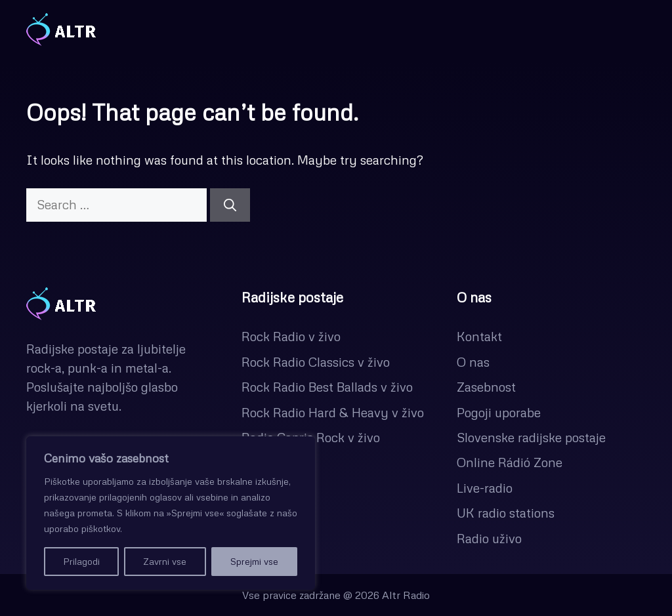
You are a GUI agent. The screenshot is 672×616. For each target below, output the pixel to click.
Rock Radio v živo (291, 336)
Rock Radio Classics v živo (316, 362)
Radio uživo (489, 538)
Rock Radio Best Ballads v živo (327, 387)
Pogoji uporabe (499, 412)
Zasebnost (486, 387)
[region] (171, 513)
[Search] (230, 205)
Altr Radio (406, 595)
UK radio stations (506, 513)
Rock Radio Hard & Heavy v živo (333, 412)
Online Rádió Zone (510, 462)
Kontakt (479, 336)
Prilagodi (81, 561)
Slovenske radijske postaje (531, 437)
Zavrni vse (165, 561)
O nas (473, 362)
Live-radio (485, 488)
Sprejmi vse (254, 561)
